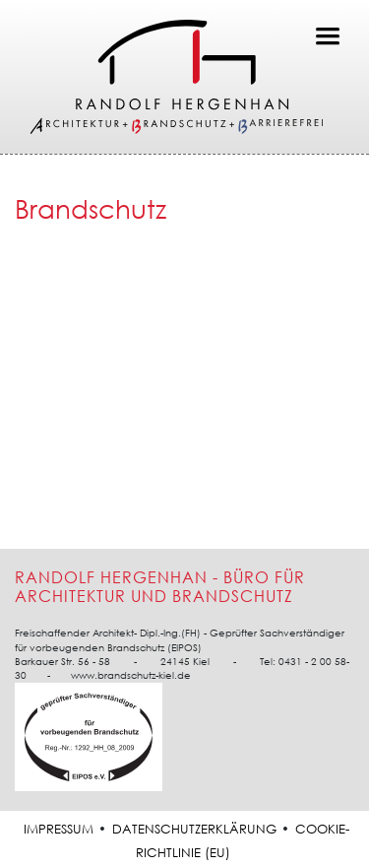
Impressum (59, 829)
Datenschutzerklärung (194, 829)
